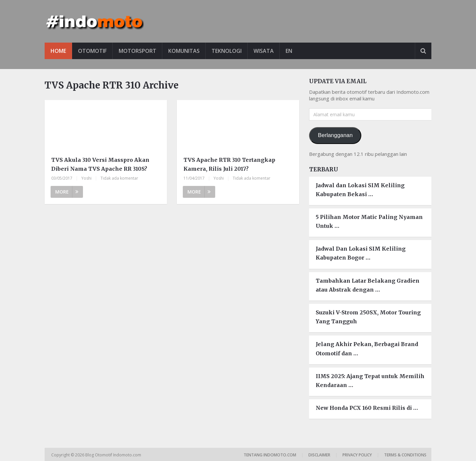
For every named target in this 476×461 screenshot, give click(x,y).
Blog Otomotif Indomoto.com (114, 455)
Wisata (264, 51)
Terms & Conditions (405, 455)
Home (58, 51)
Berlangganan (335, 135)
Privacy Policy (357, 455)
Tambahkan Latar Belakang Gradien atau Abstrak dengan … (368, 285)
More (67, 192)
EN (289, 51)
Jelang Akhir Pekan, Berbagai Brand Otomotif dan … (367, 349)
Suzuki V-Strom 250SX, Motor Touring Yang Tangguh (368, 317)
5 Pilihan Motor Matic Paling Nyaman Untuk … (369, 221)
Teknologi (227, 51)
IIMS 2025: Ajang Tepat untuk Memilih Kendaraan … (370, 381)
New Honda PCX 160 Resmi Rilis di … (367, 408)
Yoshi (86, 178)
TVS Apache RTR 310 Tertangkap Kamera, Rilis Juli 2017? (229, 164)
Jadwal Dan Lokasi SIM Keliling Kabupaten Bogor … (361, 253)
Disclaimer (319, 455)
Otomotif (92, 51)
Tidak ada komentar (119, 178)
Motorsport (138, 51)
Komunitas (184, 51)
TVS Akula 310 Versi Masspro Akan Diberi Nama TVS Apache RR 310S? (100, 164)
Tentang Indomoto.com (270, 455)
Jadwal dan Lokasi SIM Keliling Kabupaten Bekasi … (360, 190)
